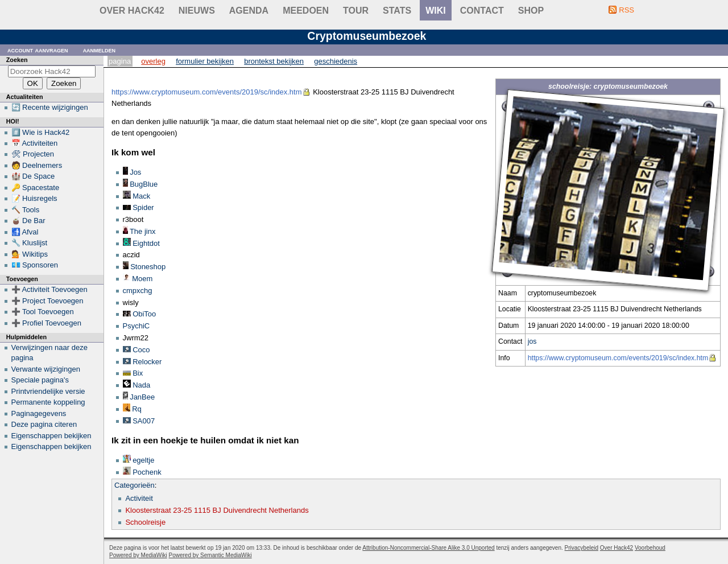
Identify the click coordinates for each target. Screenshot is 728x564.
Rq (137, 409)
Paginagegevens (39, 413)
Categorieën (135, 485)
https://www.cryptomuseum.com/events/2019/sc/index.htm (618, 358)
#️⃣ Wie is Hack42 (41, 132)
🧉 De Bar (28, 221)
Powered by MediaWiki (138, 555)
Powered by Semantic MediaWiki (210, 555)
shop (531, 11)
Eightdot (146, 243)
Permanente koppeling (48, 402)
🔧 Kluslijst (30, 243)
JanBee (142, 397)
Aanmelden (100, 50)
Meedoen (306, 11)
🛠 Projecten (33, 154)
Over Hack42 (132, 11)
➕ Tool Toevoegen (43, 312)
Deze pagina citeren (44, 424)
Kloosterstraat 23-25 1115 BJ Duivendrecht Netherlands (217, 510)
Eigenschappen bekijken (51, 436)
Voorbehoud (650, 548)
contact (482, 11)
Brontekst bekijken (274, 61)
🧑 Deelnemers (37, 165)
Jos (135, 172)
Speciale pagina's (40, 380)
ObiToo (144, 314)
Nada (141, 385)
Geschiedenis (336, 61)
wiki (436, 11)
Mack (141, 196)
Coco (141, 350)
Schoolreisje (145, 522)
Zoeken (17, 60)
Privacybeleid (582, 548)
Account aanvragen (38, 50)
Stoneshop (148, 267)
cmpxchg (138, 291)
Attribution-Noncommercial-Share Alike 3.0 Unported (428, 548)
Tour (356, 11)
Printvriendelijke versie (48, 391)
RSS (626, 10)
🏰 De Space (33, 176)
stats (397, 11)
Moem (142, 279)
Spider (143, 207)
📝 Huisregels (34, 198)
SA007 (144, 421)
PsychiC (136, 326)
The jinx (143, 231)
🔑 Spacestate (36, 188)
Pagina (120, 61)
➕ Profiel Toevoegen (46, 323)
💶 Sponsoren (35, 265)
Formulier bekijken (205, 61)
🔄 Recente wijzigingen (50, 107)
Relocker (147, 362)
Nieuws (197, 11)
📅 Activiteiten (35, 143)
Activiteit (139, 498)
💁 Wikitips (30, 254)
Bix (138, 373)
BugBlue (144, 184)
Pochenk (147, 472)
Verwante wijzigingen (46, 369)
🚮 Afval (25, 232)
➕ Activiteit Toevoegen (49, 289)
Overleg (153, 61)
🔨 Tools (26, 210)
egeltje (143, 460)
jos (532, 341)
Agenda (249, 11)
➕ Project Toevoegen (47, 301)
